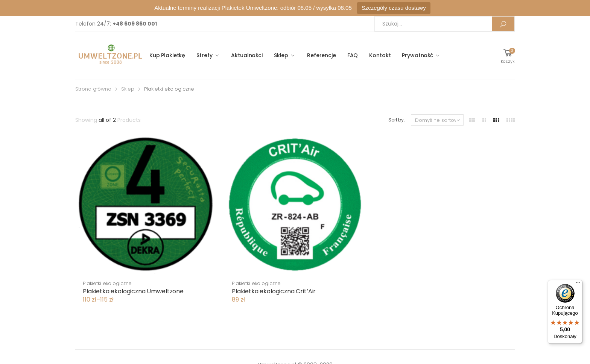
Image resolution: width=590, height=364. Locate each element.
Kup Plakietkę (167, 55)
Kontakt (380, 55)
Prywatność (417, 55)
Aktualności (247, 55)
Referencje (322, 55)
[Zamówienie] (437, 120)
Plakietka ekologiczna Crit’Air (274, 291)
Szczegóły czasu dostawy (394, 8)
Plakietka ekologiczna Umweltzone (133, 291)
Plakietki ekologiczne (107, 283)
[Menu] (578, 284)
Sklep (281, 55)
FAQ (353, 55)
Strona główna (93, 89)
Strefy (204, 55)
